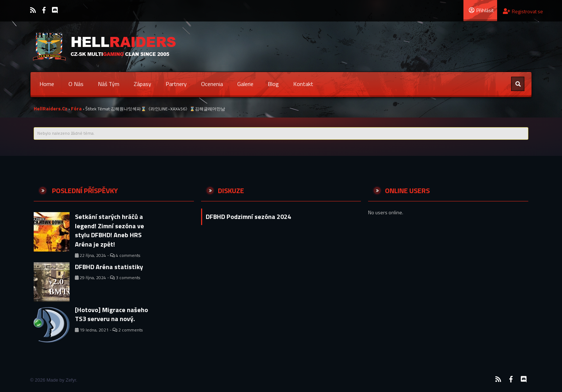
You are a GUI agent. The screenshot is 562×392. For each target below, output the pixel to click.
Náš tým (109, 84)
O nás (76, 84)
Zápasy (142, 84)
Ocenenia (212, 84)
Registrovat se (523, 11)
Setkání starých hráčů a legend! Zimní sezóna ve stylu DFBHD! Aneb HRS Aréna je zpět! (109, 230)
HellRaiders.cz (51, 108)
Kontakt (303, 84)
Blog (273, 84)
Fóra (76, 108)
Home (47, 84)
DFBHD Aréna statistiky (109, 267)
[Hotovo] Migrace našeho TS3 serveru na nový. (111, 314)
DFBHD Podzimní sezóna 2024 (248, 217)
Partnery (176, 84)
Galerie (245, 84)
